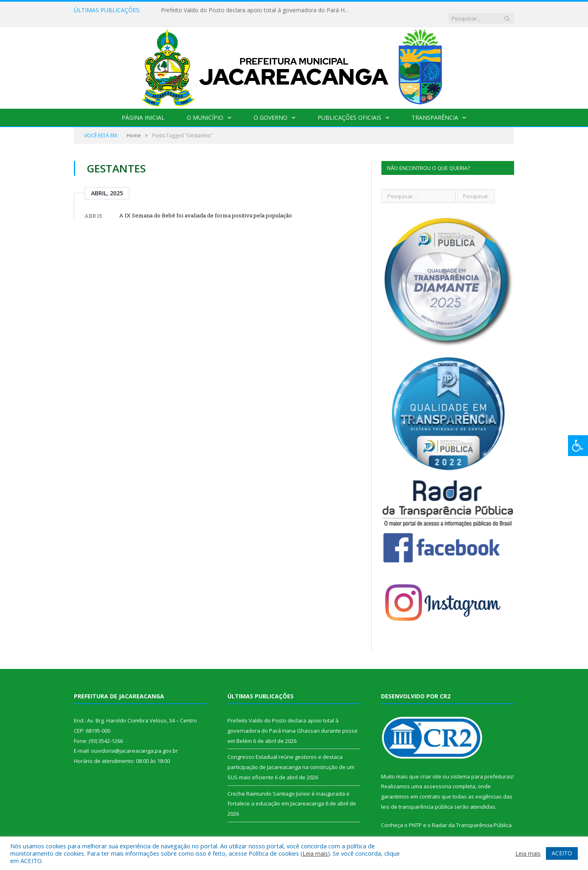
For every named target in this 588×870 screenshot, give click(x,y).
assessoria (437, 778)
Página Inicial (143, 109)
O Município (205, 109)
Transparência (435, 109)
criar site (431, 768)
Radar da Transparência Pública (472, 817)
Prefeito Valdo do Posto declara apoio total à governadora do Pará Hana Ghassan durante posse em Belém (255, 10)
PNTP (415, 817)
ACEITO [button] (562, 853)
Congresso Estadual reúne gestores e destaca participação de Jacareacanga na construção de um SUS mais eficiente (291, 759)
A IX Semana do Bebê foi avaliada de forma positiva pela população (206, 207)
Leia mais (315, 853)
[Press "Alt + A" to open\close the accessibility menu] (578, 446)
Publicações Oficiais (350, 109)
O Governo (271, 109)
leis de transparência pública (417, 798)
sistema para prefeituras (481, 768)
